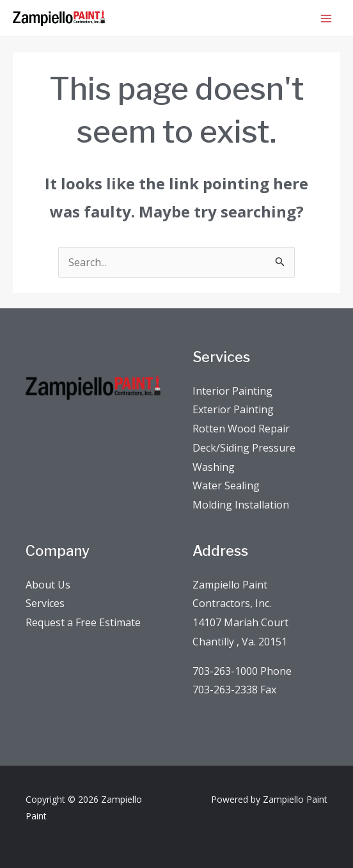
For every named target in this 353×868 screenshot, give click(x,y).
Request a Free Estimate (83, 622)
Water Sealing (226, 485)
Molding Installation (241, 505)
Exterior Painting (233, 409)
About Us (48, 585)
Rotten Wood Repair (241, 429)
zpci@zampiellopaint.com (253, 719)
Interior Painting (232, 391)
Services (45, 603)
